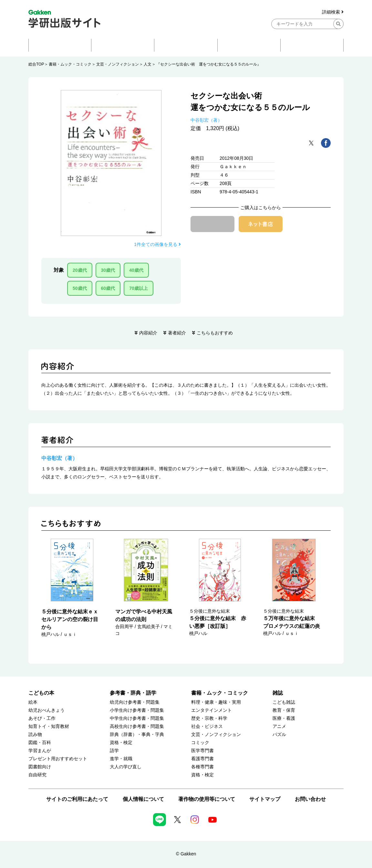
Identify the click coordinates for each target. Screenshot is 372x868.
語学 (114, 751)
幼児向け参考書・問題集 (135, 702)
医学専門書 (202, 751)
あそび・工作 (42, 718)
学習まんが (40, 751)
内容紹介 (148, 333)
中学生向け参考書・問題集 (137, 718)
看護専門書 (202, 759)
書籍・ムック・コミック (70, 64)
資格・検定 (121, 743)
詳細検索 (333, 12)
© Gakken (186, 854)
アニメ (279, 726)
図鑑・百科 (40, 743)
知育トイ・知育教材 (49, 726)
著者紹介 (177, 333)
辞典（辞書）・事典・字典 (137, 735)
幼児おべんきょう (46, 710)
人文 (148, 64)
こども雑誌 (284, 702)
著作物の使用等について (207, 799)
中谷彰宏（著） (206, 120)
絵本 (33, 702)
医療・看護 (284, 718)
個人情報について (143, 799)
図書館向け (40, 767)
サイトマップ (265, 799)
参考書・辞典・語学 (133, 693)
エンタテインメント (212, 710)
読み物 (35, 735)
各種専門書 (202, 767)
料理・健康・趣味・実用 (216, 702)
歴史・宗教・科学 (209, 718)
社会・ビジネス (207, 726)
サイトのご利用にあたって (77, 799)
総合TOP (36, 64)
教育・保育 (284, 710)
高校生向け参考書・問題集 (137, 726)
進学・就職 (121, 759)
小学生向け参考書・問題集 (137, 710)
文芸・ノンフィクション (118, 64)
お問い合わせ (310, 799)
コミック (200, 743)
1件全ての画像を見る (157, 244)
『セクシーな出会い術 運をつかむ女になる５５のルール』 (209, 64)
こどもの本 (41, 693)
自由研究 (37, 775)
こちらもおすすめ (215, 333)
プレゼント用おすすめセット (58, 759)
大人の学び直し (126, 767)
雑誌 (278, 693)
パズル (279, 735)
